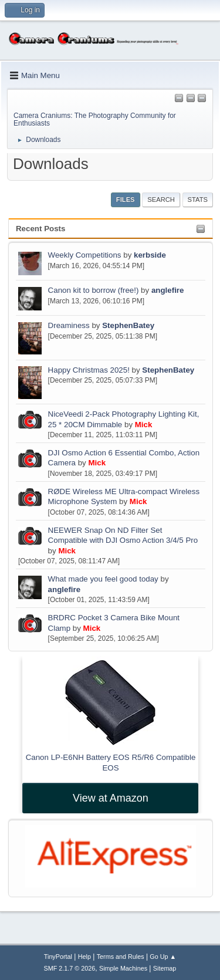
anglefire (168, 290)
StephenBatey (128, 325)
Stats (198, 200)
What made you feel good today (103, 579)
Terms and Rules (121, 957)
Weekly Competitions (85, 255)
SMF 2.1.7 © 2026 (70, 968)
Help (84, 957)
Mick (144, 425)
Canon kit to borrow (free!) (94, 290)
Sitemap (165, 968)
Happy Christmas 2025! (89, 370)
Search (161, 200)
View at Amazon (111, 798)
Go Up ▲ (163, 957)
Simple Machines (123, 968)
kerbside (150, 255)
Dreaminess (70, 325)
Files (126, 200)
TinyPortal (58, 957)
